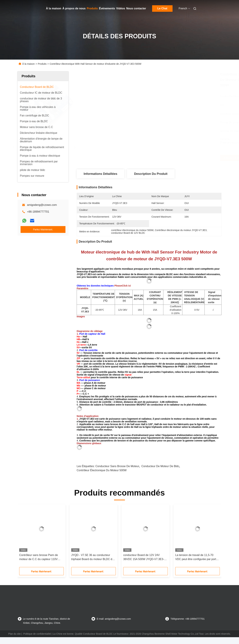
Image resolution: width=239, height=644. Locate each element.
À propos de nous (74, 8)
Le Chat (162, 8)
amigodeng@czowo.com (42, 205)
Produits (92, 8)
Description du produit (151, 174)
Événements (107, 8)
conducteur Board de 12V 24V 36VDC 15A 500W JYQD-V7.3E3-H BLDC (145, 557)
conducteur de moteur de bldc (160, 466)
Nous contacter (136, 8)
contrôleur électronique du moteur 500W (102, 470)
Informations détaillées (100, 174)
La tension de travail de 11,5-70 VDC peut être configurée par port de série (196, 557)
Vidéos (121, 8)
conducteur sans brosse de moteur (117, 466)
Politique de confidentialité (37, 634)
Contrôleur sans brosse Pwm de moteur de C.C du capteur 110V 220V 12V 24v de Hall (39, 557)
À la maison (54, 8)
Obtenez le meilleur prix (169, 158)
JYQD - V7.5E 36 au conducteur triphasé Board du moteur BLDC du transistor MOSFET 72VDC (92, 557)
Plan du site (15, 634)
